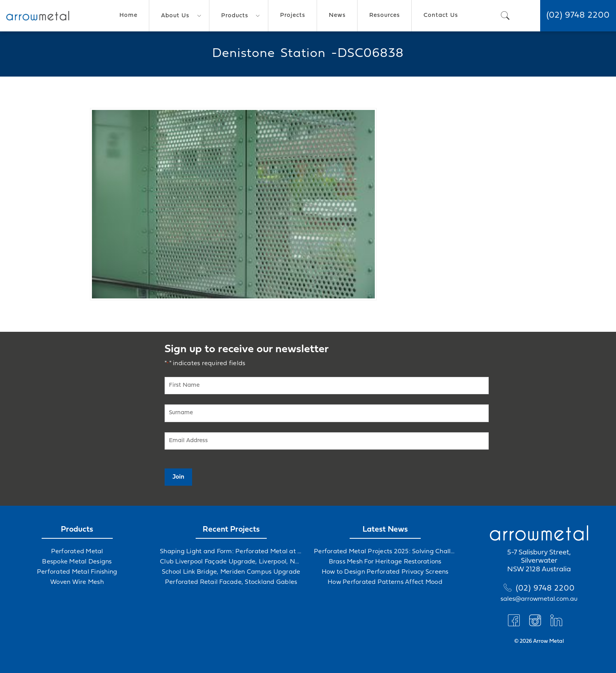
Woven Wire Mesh (77, 582)
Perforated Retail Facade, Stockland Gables (231, 582)
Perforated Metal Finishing (77, 572)
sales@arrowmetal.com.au (539, 599)
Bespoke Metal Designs (77, 562)
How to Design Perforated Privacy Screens (385, 572)
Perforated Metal (77, 552)
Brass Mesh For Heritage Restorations (385, 562)
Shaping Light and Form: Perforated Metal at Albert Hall (231, 552)
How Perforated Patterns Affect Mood (385, 582)
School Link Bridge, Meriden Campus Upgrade (231, 572)
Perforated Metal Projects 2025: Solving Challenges (385, 552)
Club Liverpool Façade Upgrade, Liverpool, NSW (231, 562)
